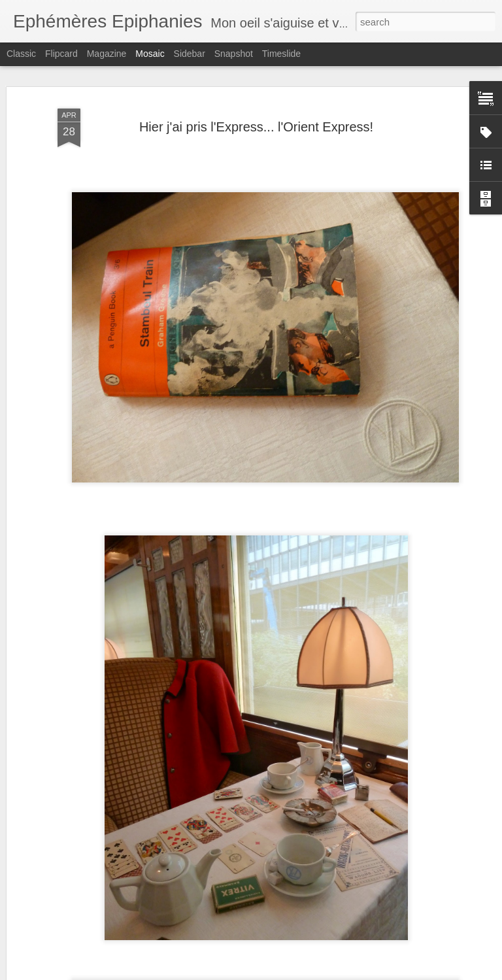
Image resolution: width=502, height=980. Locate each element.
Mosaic (150, 54)
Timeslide (281, 54)
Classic (21, 54)
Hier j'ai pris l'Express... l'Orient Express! (256, 127)
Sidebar (190, 54)
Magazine (107, 54)
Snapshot (234, 54)
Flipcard (61, 54)
